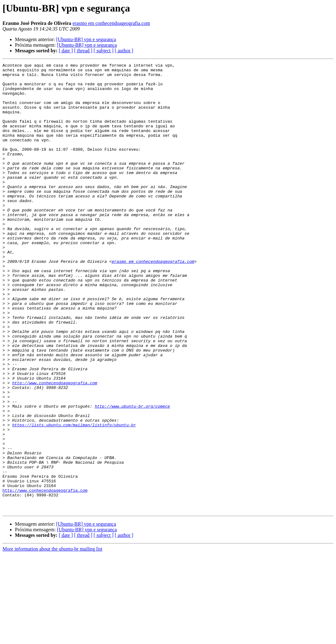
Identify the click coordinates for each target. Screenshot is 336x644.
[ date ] (66, 51)
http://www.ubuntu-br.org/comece (132, 475)
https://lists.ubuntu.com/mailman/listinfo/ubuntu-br (74, 498)
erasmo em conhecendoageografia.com (111, 23)
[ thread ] (83, 51)
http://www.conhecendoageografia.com (55, 447)
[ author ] (124, 51)
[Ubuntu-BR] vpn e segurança (86, 39)
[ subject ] (104, 51)
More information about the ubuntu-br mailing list (52, 639)
